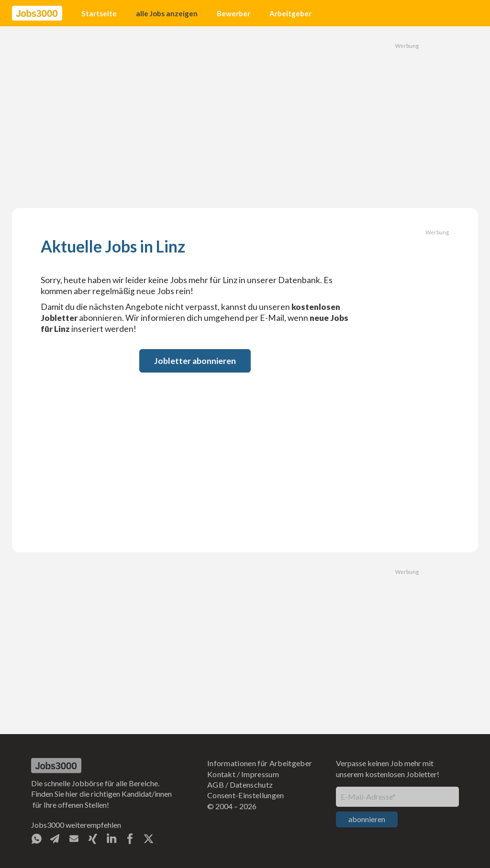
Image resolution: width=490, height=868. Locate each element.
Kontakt (221, 774)
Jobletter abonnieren (195, 361)
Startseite (99, 13)
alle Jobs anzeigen (167, 13)
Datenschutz (251, 785)
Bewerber (234, 13)
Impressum (260, 774)
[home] (37, 13)
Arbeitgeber (290, 13)
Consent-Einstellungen (246, 795)
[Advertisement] (245, 117)
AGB (216, 785)
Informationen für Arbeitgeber (260, 763)
